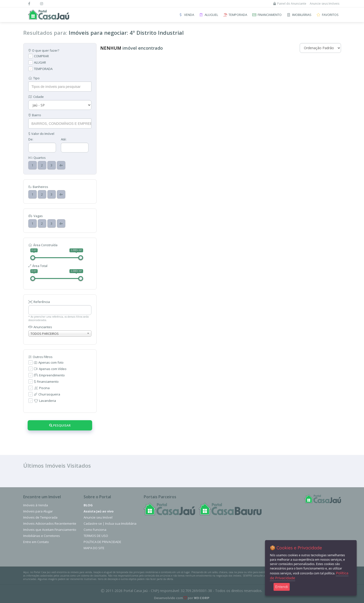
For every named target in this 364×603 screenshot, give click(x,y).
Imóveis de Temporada (40, 517)
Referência (39, 302)
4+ (61, 165)
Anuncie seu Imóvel (98, 517)
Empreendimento (49, 375)
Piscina (42, 388)
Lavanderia (45, 401)
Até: (64, 139)
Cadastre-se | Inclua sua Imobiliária (110, 523)
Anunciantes (40, 327)
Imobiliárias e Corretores (42, 536)
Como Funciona (95, 530)
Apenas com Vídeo (50, 369)
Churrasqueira (47, 394)
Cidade (36, 97)
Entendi (282, 587)
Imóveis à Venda (36, 505)
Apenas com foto (49, 362)
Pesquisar (60, 425)
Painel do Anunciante (290, 4)
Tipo (34, 78)
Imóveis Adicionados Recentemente (50, 523)
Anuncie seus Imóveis (325, 4)
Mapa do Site (94, 548)
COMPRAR (41, 56)
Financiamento (46, 382)
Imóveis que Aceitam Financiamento (50, 530)
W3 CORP (202, 598)
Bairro (35, 115)
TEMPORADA (43, 69)
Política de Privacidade (102, 542)
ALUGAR (40, 62)
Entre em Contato (36, 542)
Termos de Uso (96, 536)
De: (31, 139)
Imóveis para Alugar (38, 511)
